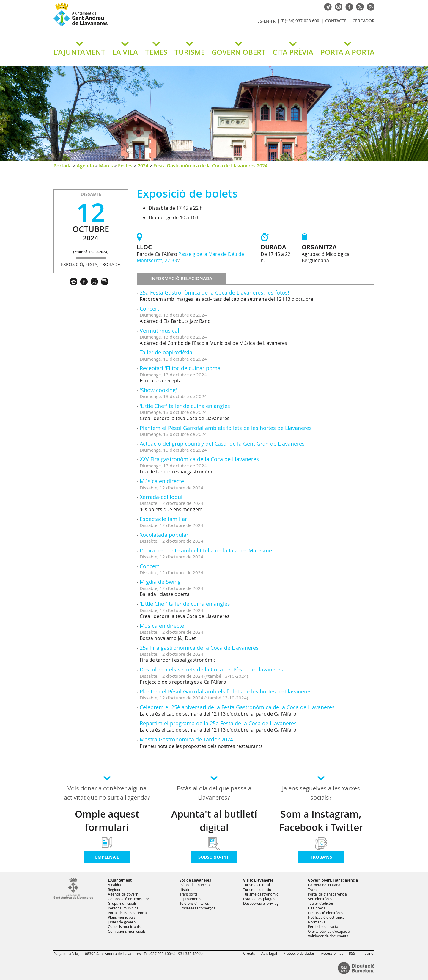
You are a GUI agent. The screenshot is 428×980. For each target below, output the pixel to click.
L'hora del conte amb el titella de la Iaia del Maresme (206, 550)
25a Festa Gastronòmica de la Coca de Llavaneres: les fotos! (214, 292)
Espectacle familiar (163, 519)
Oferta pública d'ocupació (329, 931)
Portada (63, 166)
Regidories (117, 890)
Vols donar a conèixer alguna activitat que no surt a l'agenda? (107, 793)
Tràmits (314, 890)
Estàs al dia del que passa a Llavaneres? (214, 793)
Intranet (368, 953)
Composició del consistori (129, 899)
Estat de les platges (259, 899)
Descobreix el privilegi (261, 903)
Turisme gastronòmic (261, 894)
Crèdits (249, 953)
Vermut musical (159, 331)
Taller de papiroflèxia (166, 352)
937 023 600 (161, 954)
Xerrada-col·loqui (161, 497)
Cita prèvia (317, 908)
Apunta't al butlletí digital (214, 821)
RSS (352, 953)
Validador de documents (328, 936)
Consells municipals (124, 926)
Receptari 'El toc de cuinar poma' (181, 368)
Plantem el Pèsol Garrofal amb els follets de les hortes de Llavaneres (226, 428)
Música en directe (162, 481)
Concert (149, 309)
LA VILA (125, 52)
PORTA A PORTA (347, 52)
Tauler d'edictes (321, 903)
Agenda (85, 166)
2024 (143, 166)
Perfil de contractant (325, 926)
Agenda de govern (123, 894)
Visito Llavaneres (258, 880)
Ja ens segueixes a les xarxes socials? (321, 793)
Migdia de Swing (160, 582)
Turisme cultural (257, 885)
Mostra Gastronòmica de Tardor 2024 (186, 739)
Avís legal (269, 953)
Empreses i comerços (197, 908)
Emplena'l (107, 857)
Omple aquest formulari (107, 821)
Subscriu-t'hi (214, 857)
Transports (188, 894)
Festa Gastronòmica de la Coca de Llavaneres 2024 (210, 166)
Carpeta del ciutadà (324, 885)
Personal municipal (124, 908)
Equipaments (190, 899)
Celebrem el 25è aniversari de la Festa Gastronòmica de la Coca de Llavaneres (237, 707)
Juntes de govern (122, 922)
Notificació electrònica (326, 917)
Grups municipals (122, 903)
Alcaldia (114, 885)
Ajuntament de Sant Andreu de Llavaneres (123, 26)
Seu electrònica (321, 899)
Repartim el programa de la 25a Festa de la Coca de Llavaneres (218, 723)
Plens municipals (122, 917)
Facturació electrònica (326, 913)
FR (273, 21)
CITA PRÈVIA (293, 52)
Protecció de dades (299, 953)
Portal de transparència (127, 913)
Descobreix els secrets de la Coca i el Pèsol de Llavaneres (211, 669)
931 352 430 (188, 954)
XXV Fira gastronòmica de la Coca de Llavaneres (199, 459)
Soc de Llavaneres (195, 880)
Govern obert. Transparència (333, 880)
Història (186, 890)
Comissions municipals (127, 931)
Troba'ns (321, 857)
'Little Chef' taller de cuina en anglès (185, 406)
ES (260, 21)
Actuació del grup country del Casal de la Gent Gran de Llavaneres (222, 444)
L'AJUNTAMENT (79, 52)
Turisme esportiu (257, 890)
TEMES (156, 52)
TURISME (190, 52)
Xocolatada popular (164, 535)
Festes (125, 166)
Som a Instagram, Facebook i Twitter (321, 821)
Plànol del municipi (195, 885)
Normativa (317, 922)
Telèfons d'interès (194, 903)
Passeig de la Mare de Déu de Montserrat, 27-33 (190, 257)
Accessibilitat (332, 953)
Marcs (106, 166)
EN (266, 21)
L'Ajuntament (120, 880)
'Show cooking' (158, 390)
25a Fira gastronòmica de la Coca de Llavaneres (199, 648)
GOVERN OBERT (239, 52)
